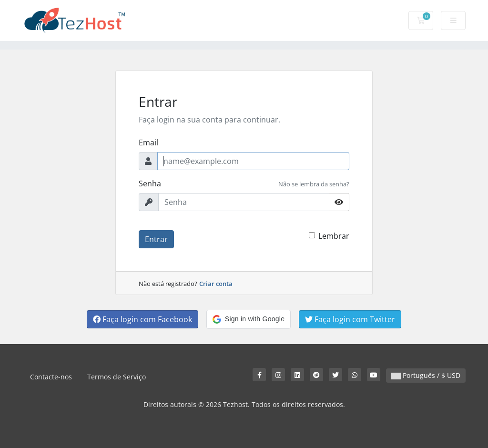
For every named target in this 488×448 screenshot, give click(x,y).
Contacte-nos (51, 377)
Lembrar (334, 236)
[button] (249, 319)
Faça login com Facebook (142, 319)
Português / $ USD (426, 375)
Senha (150, 183)
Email (148, 143)
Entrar (156, 239)
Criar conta (216, 284)
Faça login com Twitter (350, 319)
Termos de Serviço (117, 377)
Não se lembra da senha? (314, 184)
